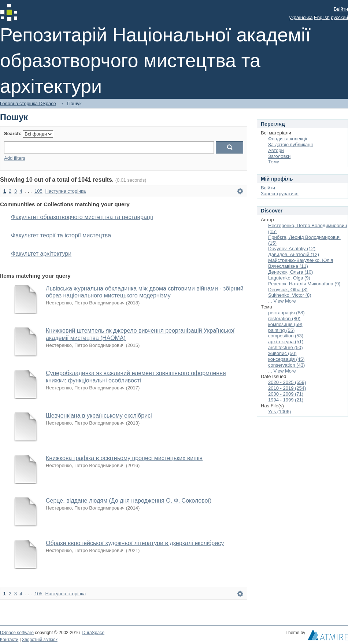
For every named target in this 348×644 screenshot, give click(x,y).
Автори (276, 150)
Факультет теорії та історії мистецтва (61, 235)
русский (339, 17)
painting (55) (281, 330)
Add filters (15, 158)
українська (301, 17)
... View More (282, 301)
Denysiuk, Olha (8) (288, 290)
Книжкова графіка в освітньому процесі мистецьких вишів (124, 458)
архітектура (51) (286, 342)
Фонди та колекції (288, 139)
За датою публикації (290, 145)
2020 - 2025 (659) (287, 382)
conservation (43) (286, 365)
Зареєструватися (280, 194)
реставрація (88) (286, 313)
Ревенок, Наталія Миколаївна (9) (304, 284)
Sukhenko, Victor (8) (290, 295)
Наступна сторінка (65, 191)
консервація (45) (286, 359)
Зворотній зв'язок (40, 640)
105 (38, 191)
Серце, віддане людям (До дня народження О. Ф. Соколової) (129, 501)
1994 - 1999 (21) (286, 400)
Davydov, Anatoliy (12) (292, 249)
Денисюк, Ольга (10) (290, 272)
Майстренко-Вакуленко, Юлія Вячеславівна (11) (301, 263)
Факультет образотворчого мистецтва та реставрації (82, 217)
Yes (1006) (279, 412)
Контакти (9, 640)
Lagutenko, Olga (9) (289, 278)
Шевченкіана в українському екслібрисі (99, 416)
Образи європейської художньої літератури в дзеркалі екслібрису (135, 543)
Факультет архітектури (41, 254)
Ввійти (341, 9)
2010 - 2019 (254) (287, 388)
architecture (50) (286, 347)
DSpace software (17, 633)
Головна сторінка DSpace (28, 103)
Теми (274, 162)
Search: (13, 134)
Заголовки (279, 156)
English (322, 17)
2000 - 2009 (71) (286, 394)
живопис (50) (282, 353)
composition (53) (286, 336)
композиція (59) (285, 324)
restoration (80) (284, 319)
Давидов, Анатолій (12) (294, 254)
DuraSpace (93, 633)
